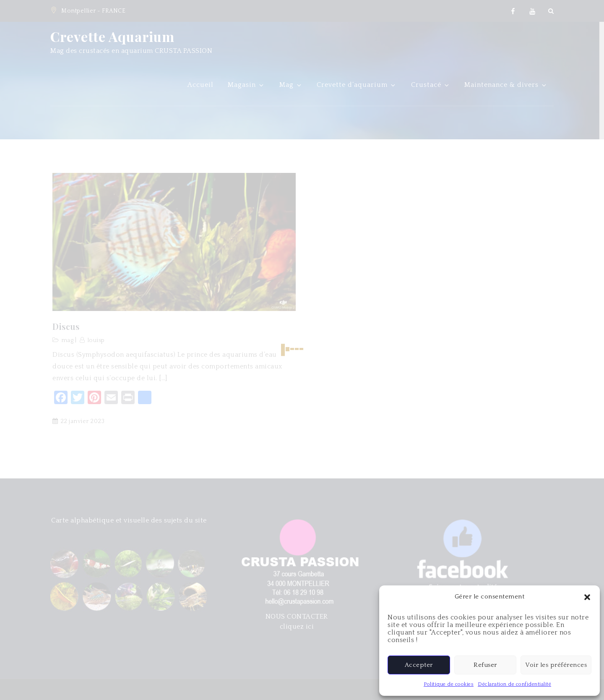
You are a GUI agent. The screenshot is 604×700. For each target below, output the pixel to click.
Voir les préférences (556, 665)
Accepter (419, 665)
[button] (587, 597)
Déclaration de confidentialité (514, 684)
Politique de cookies (449, 684)
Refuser (485, 665)
